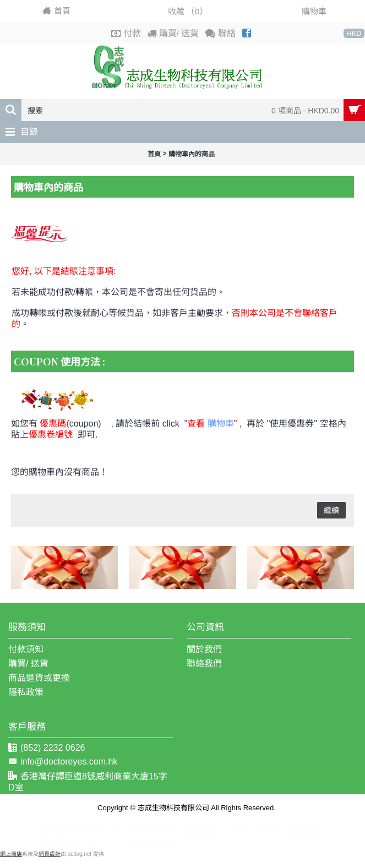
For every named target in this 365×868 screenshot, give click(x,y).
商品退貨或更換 (39, 678)
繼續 (331, 510)
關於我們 (204, 649)
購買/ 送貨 (28, 664)
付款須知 (26, 649)
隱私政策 (26, 692)
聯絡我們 (204, 664)
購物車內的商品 (192, 154)
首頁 (154, 154)
